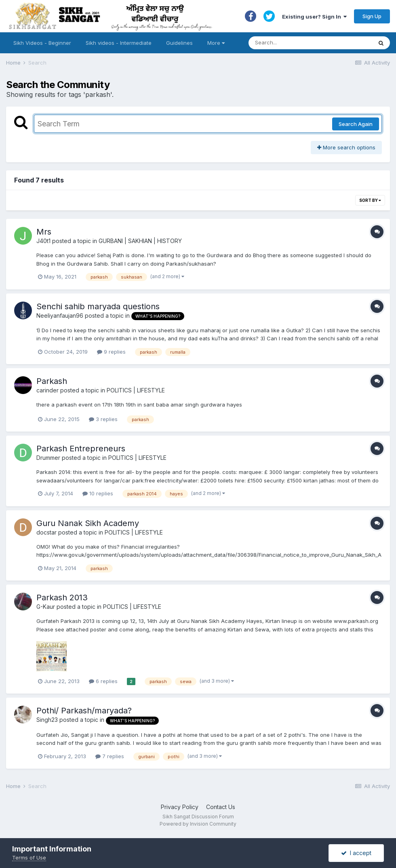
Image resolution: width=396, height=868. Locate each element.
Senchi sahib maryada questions (98, 306)
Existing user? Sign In (314, 17)
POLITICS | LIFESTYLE (136, 390)
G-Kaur (46, 607)
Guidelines (179, 43)
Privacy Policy (180, 807)
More (216, 43)
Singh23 (47, 720)
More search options (346, 147)
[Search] (302, 43)
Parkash (52, 381)
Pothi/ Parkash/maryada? (84, 711)
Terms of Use (29, 858)
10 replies (98, 493)
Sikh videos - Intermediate (119, 43)
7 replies (110, 756)
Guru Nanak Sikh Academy (88, 523)
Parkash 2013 (62, 598)
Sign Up (372, 16)
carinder (47, 390)
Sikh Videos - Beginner (42, 43)
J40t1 (43, 241)
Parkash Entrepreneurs (81, 449)
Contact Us (221, 807)
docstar (46, 532)
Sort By (370, 200)
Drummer (48, 458)
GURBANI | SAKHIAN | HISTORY (140, 241)
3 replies (103, 419)
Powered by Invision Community (198, 824)
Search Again (356, 124)
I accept (356, 853)
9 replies (111, 352)
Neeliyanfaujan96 (60, 316)
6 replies (103, 681)
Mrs (44, 232)
